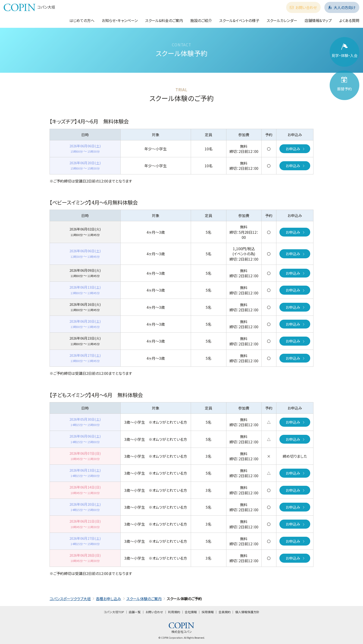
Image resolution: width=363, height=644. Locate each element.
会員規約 (225, 612)
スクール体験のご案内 (144, 599)
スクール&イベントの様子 (239, 20)
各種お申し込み (108, 599)
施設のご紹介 (201, 20)
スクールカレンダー (282, 20)
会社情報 (191, 612)
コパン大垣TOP (114, 612)
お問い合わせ (303, 7)
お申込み (296, 149)
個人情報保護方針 (247, 612)
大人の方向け (342, 7)
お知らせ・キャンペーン (120, 20)
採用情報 (208, 612)
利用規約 (174, 612)
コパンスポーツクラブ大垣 (70, 599)
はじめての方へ (82, 20)
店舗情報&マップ (318, 20)
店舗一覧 (135, 612)
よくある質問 (349, 20)
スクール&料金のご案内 (164, 20)
